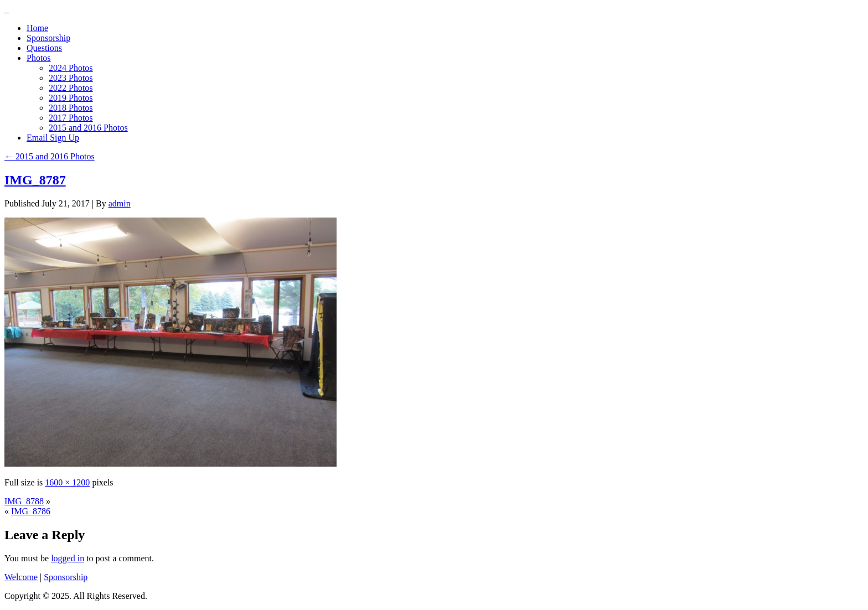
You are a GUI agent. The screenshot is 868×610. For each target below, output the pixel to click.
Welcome (21, 577)
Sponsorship (48, 38)
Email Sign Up (53, 138)
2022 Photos (71, 88)
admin (120, 203)
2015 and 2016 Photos (88, 128)
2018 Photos (71, 108)
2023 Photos (71, 78)
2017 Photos (71, 118)
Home (37, 28)
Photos (39, 58)
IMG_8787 (35, 180)
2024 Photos (71, 68)
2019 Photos (71, 98)
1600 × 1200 (67, 482)
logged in (68, 558)
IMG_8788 (24, 501)
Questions (44, 48)
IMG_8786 (31, 511)
